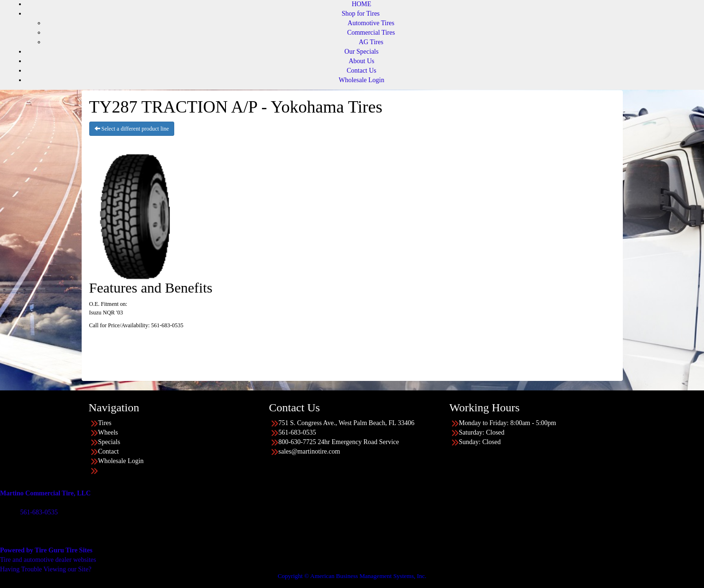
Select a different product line (132, 129)
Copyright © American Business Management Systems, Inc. (352, 576)
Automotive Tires (371, 23)
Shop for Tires (361, 14)
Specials (109, 442)
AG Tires (371, 42)
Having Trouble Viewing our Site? (46, 569)
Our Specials (362, 52)
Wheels (108, 432)
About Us (361, 61)
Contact (109, 451)
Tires (105, 423)
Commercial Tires (371, 33)
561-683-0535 (39, 512)
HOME (361, 4)
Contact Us (361, 71)
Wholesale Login (361, 80)
